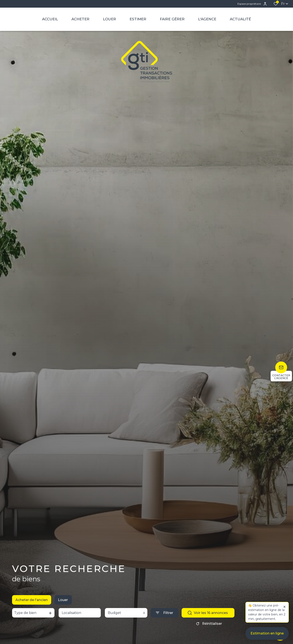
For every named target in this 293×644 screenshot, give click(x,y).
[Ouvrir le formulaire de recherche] (164, 614)
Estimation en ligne (267, 634)
